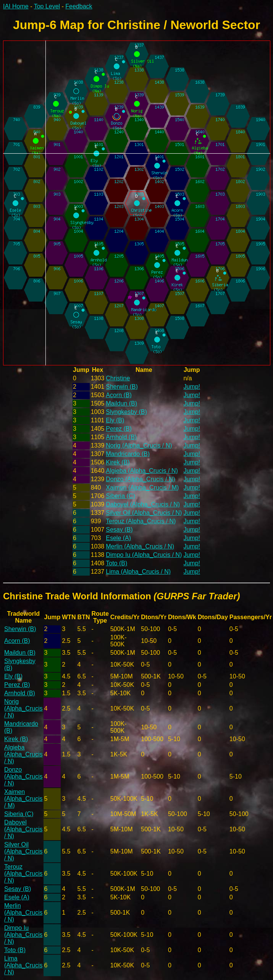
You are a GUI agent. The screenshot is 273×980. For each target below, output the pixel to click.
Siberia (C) (120, 496)
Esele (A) (118, 538)
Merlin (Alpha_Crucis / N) (140, 546)
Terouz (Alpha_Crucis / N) (141, 521)
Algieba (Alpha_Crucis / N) (142, 471)
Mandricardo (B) (128, 454)
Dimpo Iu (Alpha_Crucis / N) (144, 555)
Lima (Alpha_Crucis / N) (138, 572)
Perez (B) (119, 429)
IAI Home (16, 6)
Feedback (79, 6)
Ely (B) (115, 420)
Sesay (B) (119, 530)
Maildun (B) (121, 403)
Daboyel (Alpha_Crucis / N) (143, 504)
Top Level (47, 6)
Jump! (192, 387)
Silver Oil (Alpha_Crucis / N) (144, 513)
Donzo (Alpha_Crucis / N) (140, 479)
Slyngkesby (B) (126, 412)
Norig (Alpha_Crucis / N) (139, 445)
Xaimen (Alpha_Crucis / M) (142, 488)
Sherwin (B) (122, 387)
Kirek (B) (118, 462)
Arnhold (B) (121, 437)
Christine (118, 378)
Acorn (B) (119, 395)
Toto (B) (116, 563)
